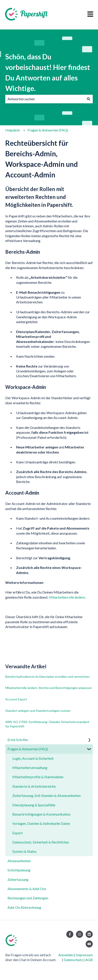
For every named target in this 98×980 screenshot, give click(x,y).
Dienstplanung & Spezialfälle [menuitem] (34, 805)
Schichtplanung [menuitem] (19, 870)
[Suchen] (89, 99)
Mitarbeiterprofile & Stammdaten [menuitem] (38, 777)
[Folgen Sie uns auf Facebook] (70, 934)
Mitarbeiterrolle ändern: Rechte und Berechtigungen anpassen (49, 688)
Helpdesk (13, 130)
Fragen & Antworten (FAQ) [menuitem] (28, 749)
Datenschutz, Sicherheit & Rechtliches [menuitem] (41, 842)
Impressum (84, 955)
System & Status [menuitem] (24, 851)
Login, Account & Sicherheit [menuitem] (33, 758)
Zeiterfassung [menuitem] (18, 879)
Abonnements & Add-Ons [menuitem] (27, 889)
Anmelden (66, 955)
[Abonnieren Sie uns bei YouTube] (89, 944)
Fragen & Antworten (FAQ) (48, 130)
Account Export (16, 699)
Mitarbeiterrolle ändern (67, 597)
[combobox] (45, 99)
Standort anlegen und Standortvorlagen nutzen (38, 711)
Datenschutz (73, 960)
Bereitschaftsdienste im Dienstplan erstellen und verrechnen (47, 677)
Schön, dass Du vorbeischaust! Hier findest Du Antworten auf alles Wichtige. (48, 72)
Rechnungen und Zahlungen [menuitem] (28, 898)
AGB (89, 960)
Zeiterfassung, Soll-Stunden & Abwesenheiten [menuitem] (46, 795)
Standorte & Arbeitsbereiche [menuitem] (34, 786)
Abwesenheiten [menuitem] (19, 861)
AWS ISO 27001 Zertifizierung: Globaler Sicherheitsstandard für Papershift (47, 724)
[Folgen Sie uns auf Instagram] (80, 934)
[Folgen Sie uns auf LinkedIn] (89, 934)
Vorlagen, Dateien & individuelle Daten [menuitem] (41, 823)
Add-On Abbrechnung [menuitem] (24, 907)
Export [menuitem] (18, 833)
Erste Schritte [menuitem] (18, 740)
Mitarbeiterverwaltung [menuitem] (30, 768)
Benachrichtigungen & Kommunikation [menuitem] (41, 814)
